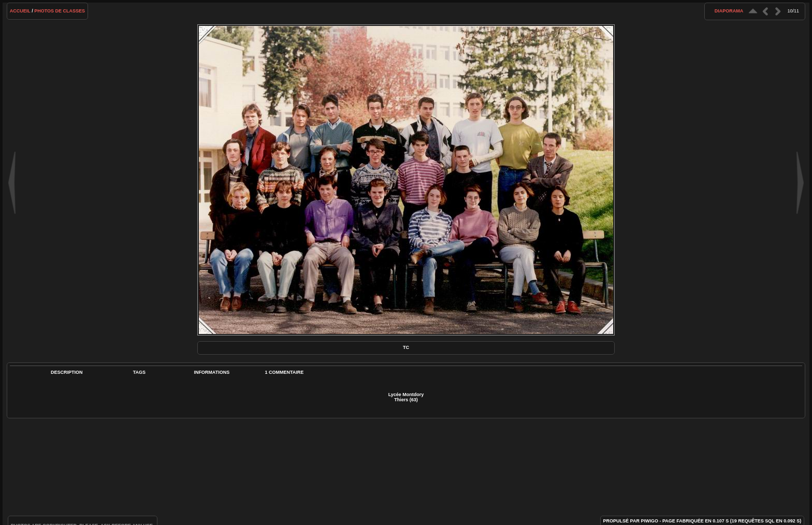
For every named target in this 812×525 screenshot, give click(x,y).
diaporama (729, 11)
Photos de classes (60, 11)
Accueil (20, 11)
